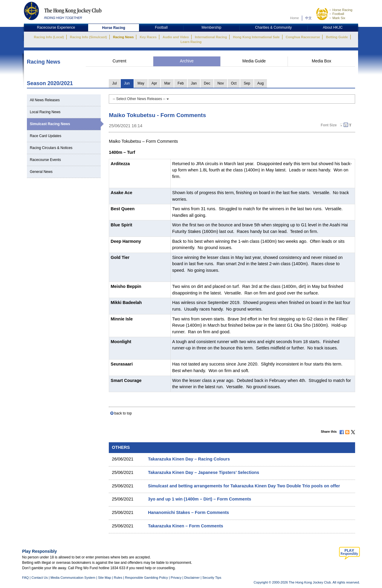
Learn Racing (191, 42)
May (141, 83)
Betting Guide (337, 37)
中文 (308, 18)
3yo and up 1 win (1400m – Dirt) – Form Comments (200, 499)
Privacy (176, 578)
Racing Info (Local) (49, 37)
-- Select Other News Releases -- (141, 99)
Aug (260, 83)
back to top (123, 413)
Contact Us (40, 578)
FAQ (25, 578)
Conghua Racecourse (303, 37)
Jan (194, 83)
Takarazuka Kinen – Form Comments (186, 526)
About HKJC (333, 27)
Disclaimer (192, 578)
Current (119, 61)
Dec (207, 83)
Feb (181, 83)
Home (294, 18)
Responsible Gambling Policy (146, 578)
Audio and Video (176, 37)
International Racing (211, 37)
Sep (247, 83)
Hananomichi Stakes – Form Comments (188, 512)
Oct (234, 83)
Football (338, 14)
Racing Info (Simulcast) (88, 37)
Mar (167, 83)
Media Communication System (73, 578)
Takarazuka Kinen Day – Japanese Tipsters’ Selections (204, 472)
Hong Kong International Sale (256, 37)
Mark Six (339, 18)
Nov (220, 83)
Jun (127, 83)
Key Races (148, 37)
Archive (187, 61)
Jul (114, 83)
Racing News (123, 37)
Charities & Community (273, 27)
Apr (154, 83)
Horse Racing (342, 10)
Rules (119, 578)
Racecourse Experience (56, 27)
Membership (211, 27)
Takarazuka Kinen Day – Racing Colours (189, 459)
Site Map (105, 578)
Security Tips (212, 578)
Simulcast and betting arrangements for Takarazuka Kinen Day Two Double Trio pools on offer (244, 486)
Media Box (321, 61)
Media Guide (254, 61)
